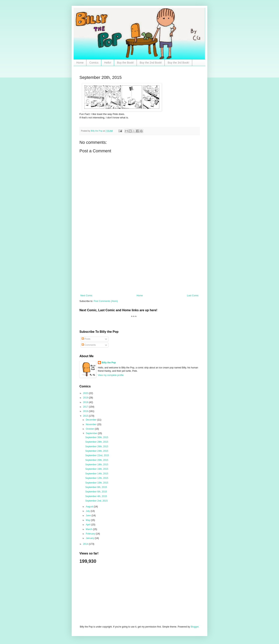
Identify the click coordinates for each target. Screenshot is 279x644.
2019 (86, 398)
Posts (86, 339)
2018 (86, 402)
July (88, 511)
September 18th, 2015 (97, 465)
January (90, 538)
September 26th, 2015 (97, 447)
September (92, 433)
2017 (86, 407)
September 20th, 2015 (97, 460)
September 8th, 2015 (96, 487)
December (92, 420)
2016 (86, 411)
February (91, 534)
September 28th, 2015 (97, 442)
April (88, 525)
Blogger (195, 627)
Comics (94, 63)
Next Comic (86, 296)
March (89, 529)
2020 (86, 393)
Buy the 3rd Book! (178, 63)
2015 (86, 416)
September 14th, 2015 (97, 474)
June (89, 516)
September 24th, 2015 (97, 451)
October (90, 429)
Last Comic (193, 296)
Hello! (108, 63)
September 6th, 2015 (96, 492)
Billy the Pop (109, 363)
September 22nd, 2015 (97, 455)
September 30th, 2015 (97, 437)
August (90, 507)
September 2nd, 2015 (96, 501)
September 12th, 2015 (97, 478)
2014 (86, 544)
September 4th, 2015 (96, 496)
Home (80, 63)
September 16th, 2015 (97, 469)
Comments (89, 345)
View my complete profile (111, 375)
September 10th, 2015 (97, 483)
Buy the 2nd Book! (151, 63)
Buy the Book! (125, 63)
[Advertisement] (139, 265)
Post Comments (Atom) (106, 301)
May (88, 520)
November (92, 424)
